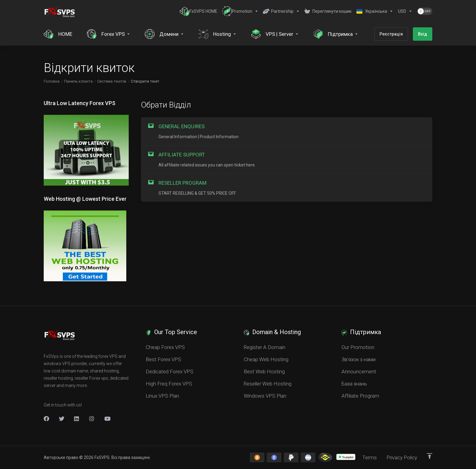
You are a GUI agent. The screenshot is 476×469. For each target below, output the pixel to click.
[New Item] (92, 419)
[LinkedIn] (77, 419)
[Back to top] (430, 456)
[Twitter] (62, 419)
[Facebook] (46, 419)
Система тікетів (112, 81)
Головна (52, 81)
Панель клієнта (78, 81)
